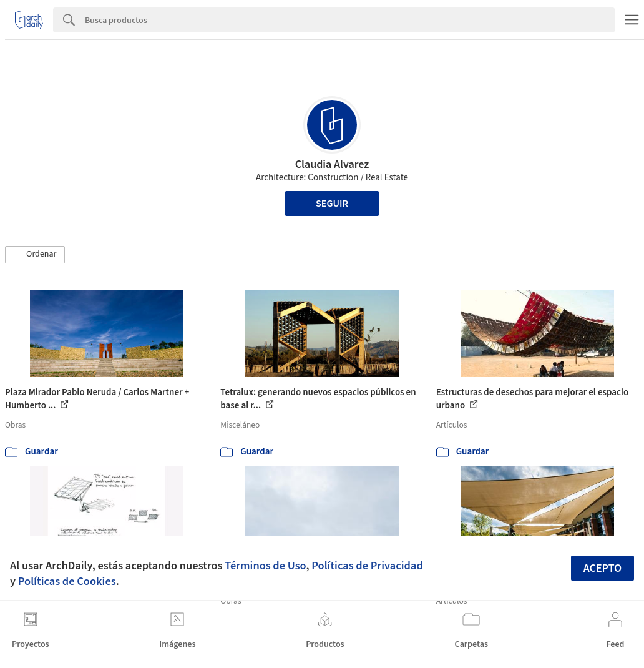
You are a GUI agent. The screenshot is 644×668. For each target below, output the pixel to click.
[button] (35, 255)
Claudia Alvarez (332, 165)
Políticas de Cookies (67, 581)
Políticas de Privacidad (367, 566)
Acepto (603, 568)
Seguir (332, 204)
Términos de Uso (265, 566)
